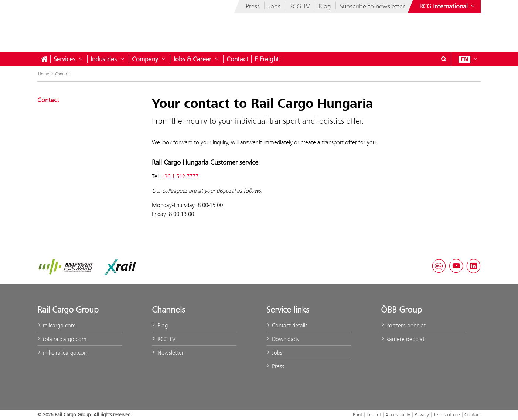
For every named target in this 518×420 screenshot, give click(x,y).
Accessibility (398, 414)
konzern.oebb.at (403, 325)
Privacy (422, 414)
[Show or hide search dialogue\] (444, 59)
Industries (104, 59)
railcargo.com (57, 325)
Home (44, 74)
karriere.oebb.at (403, 339)
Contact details (287, 325)
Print (357, 414)
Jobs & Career (192, 59)
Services (64, 59)
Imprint (374, 414)
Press (253, 6)
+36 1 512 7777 (180, 176)
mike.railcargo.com (63, 353)
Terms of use (447, 414)
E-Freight (267, 59)
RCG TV (299, 6)
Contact (237, 59)
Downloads (283, 339)
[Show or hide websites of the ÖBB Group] (448, 6)
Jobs (275, 6)
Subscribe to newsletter (372, 6)
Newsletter (168, 353)
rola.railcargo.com (62, 339)
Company (145, 59)
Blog (325, 6)
